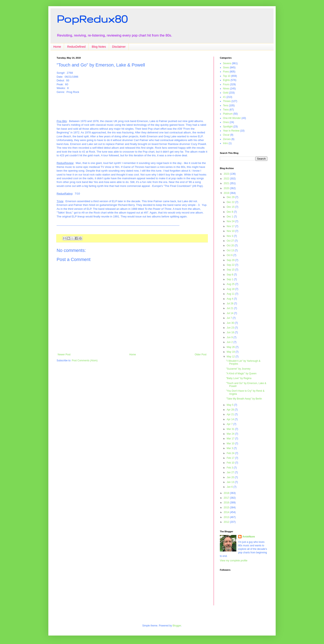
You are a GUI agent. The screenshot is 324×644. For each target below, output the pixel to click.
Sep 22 (231, 265)
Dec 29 (231, 197)
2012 (227, 522)
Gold (226, 93)
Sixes (226, 68)
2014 (227, 512)
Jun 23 (231, 328)
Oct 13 (231, 250)
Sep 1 (230, 279)
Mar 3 (230, 448)
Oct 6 (230, 255)
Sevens (227, 63)
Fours (226, 84)
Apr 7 (230, 424)
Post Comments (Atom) (85, 361)
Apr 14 (231, 419)
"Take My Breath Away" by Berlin (244, 399)
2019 (227, 193)
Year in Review (231, 131)
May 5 (230, 405)
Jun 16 (231, 332)
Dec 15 (231, 207)
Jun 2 (230, 342)
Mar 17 (231, 439)
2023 (227, 174)
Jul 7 (230, 318)
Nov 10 (231, 231)
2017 (227, 498)
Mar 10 (231, 444)
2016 (227, 503)
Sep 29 (231, 260)
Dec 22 (231, 202)
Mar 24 (231, 434)
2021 (227, 183)
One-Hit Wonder (232, 118)
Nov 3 (230, 236)
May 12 (231, 357)
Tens (226, 106)
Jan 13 (231, 482)
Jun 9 (230, 337)
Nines (226, 89)
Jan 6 (230, 487)
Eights (226, 80)
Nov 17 (231, 226)
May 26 (231, 347)
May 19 (231, 352)
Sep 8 (230, 275)
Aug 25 (231, 284)
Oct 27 (231, 241)
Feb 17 (231, 458)
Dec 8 (230, 212)
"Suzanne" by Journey (238, 369)
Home (57, 47)
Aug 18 (231, 289)
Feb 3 (230, 468)
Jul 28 (230, 304)
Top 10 (227, 76)
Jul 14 (230, 313)
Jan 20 (231, 477)
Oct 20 (231, 246)
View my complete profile (234, 561)
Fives (226, 72)
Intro (225, 143)
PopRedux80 (92, 19)
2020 (227, 188)
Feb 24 (231, 453)
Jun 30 (231, 323)
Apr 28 (231, 410)
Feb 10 (231, 463)
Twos (226, 110)
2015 (227, 508)
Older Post (201, 355)
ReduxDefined (76, 47)
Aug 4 (230, 299)
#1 (224, 97)
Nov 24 (231, 221)
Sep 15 (231, 270)
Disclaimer (119, 47)
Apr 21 (231, 414)
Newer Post (64, 355)
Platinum (228, 114)
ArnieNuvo (249, 537)
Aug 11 (231, 294)
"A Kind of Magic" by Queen (241, 374)
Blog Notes (99, 47)
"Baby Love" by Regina (239, 378)
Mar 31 (231, 429)
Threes (227, 101)
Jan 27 (231, 472)
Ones (226, 122)
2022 (227, 179)
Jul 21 (230, 308)
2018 (227, 493)
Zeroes (227, 139)
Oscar (226, 135)
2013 (227, 517)
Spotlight (228, 127)
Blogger (177, 626)
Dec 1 (230, 217)
